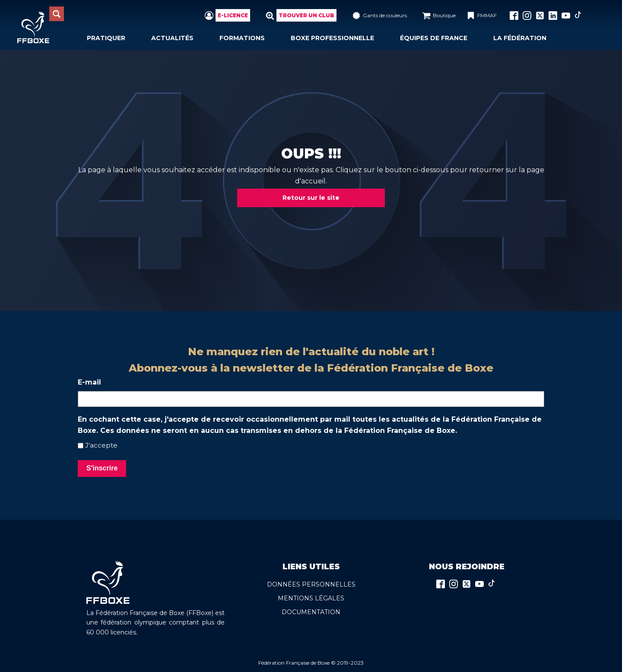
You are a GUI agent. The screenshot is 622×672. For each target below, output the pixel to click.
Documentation (311, 612)
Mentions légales (311, 598)
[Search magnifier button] (57, 14)
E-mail (89, 382)
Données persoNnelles (311, 584)
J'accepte (101, 445)
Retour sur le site (311, 198)
